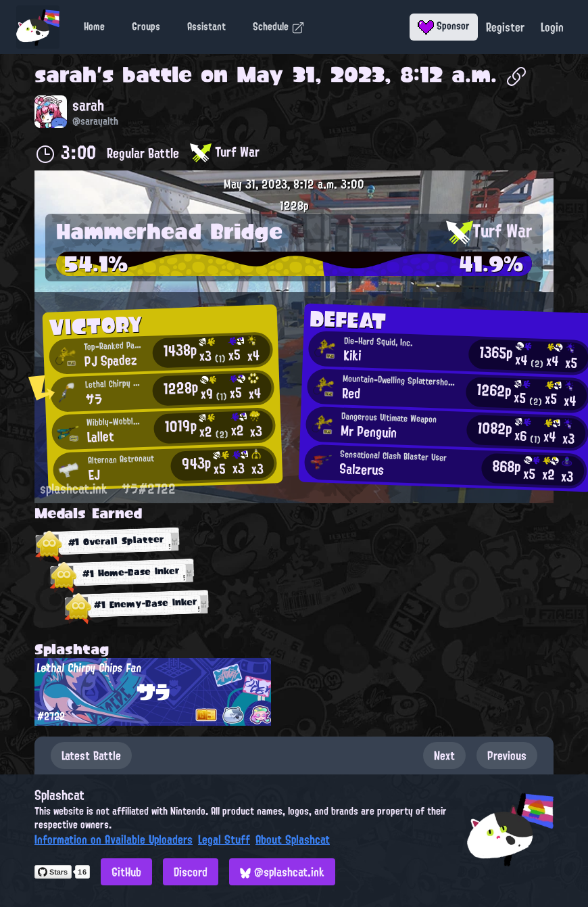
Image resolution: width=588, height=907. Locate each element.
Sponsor (444, 26)
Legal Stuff (224, 839)
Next (444, 755)
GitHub (126, 872)
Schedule (279, 26)
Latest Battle (91, 755)
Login (552, 27)
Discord (191, 872)
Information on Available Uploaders (114, 839)
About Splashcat (293, 839)
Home (94, 26)
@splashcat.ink (282, 872)
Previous (507, 755)
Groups (146, 26)
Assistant (206, 26)
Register (505, 27)
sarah (66, 74)
